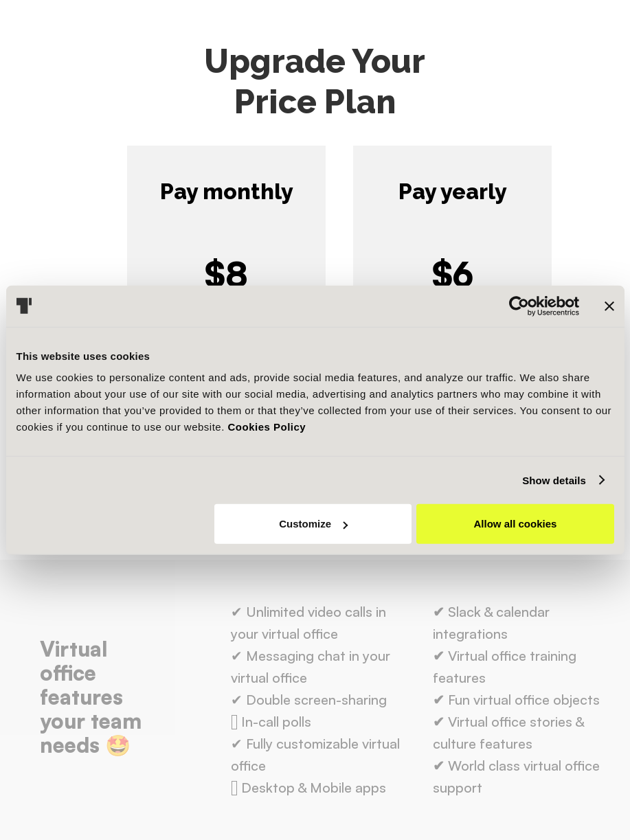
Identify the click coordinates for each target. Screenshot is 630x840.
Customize (313, 524)
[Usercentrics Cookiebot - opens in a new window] (519, 306)
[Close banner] (609, 306)
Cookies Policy (267, 427)
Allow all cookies (516, 524)
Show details (554, 480)
